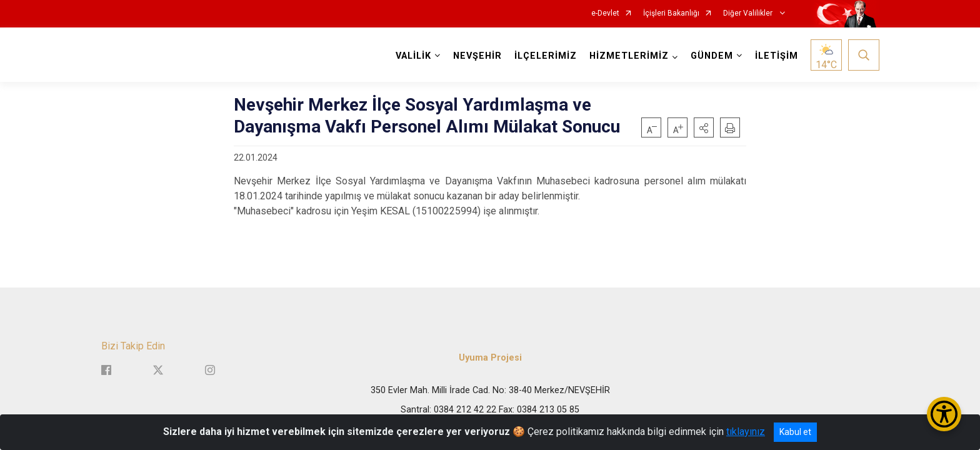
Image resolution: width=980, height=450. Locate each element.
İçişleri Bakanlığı (671, 13)
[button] (704, 127)
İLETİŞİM (777, 56)
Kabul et (795, 432)
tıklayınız (746, 432)
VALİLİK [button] (413, 56)
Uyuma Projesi (490, 358)
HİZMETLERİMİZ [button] (629, 56)
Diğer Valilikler (749, 13)
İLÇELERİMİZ (546, 56)
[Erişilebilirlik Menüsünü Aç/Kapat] (944, 414)
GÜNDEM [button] (712, 56)
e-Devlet (605, 13)
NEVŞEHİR (477, 56)
